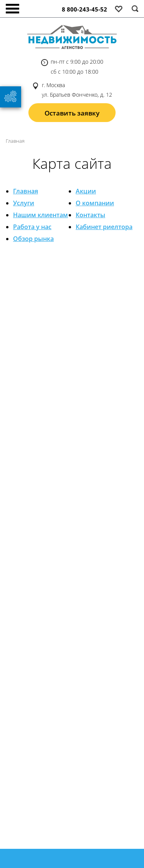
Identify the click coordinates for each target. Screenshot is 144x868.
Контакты (90, 215)
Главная (26, 191)
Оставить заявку (72, 113)
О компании (95, 203)
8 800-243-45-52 (84, 9)
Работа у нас (32, 227)
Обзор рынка (33, 239)
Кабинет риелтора (104, 227)
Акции (86, 191)
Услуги (24, 203)
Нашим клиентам (41, 215)
